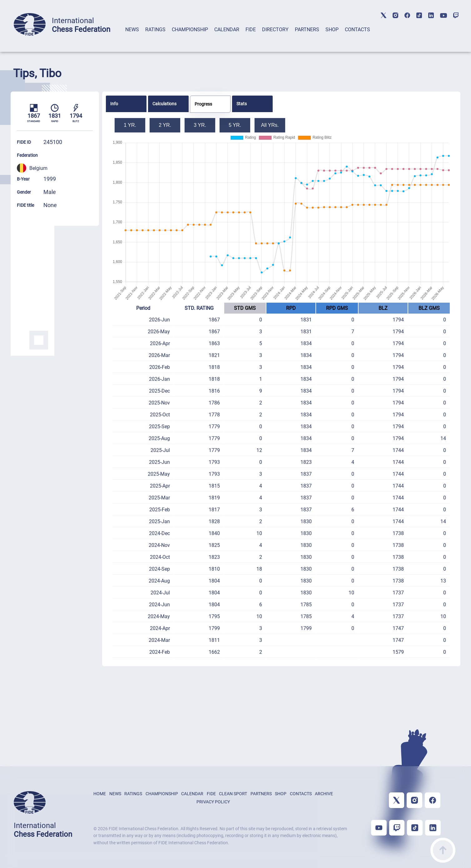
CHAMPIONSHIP (190, 30)
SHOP (332, 30)
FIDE (251, 30)
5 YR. (235, 125)
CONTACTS (357, 30)
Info (114, 104)
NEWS (132, 30)
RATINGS (155, 30)
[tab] (132, 38)
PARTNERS (307, 30)
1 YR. (130, 125)
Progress (203, 104)
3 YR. (200, 125)
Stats (242, 104)
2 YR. (165, 125)
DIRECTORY (275, 30)
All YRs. (270, 125)
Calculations (164, 104)
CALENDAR (227, 30)
